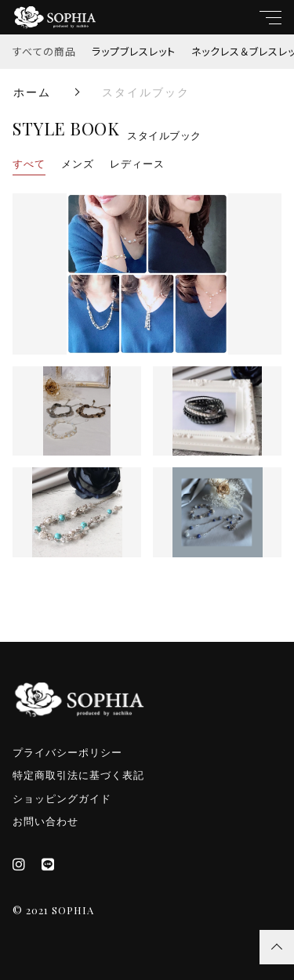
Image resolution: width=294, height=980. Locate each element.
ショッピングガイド (62, 799)
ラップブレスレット (134, 51)
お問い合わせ (45, 821)
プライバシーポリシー (67, 753)
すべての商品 (44, 51)
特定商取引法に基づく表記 (78, 775)
